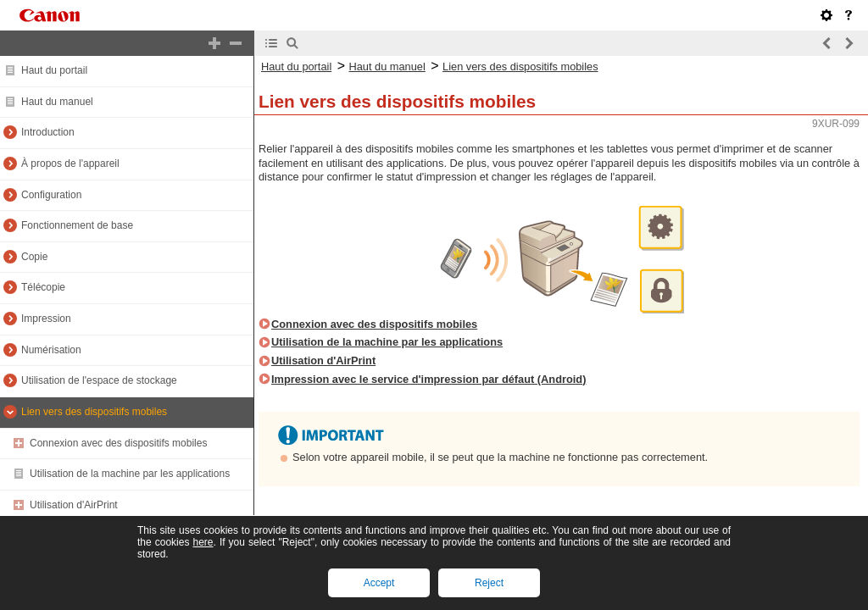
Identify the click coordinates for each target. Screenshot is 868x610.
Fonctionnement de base (77, 225)
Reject (489, 583)
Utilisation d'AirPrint (74, 505)
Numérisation (51, 350)
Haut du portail (54, 70)
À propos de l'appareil (70, 164)
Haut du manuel (57, 102)
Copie (34, 257)
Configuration (51, 195)
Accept (379, 583)
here (203, 542)
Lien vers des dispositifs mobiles (94, 412)
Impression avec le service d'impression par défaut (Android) (428, 379)
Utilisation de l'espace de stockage (99, 380)
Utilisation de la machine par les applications (130, 474)
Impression (46, 319)
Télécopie (43, 287)
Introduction (48, 132)
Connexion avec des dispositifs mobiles (118, 443)
